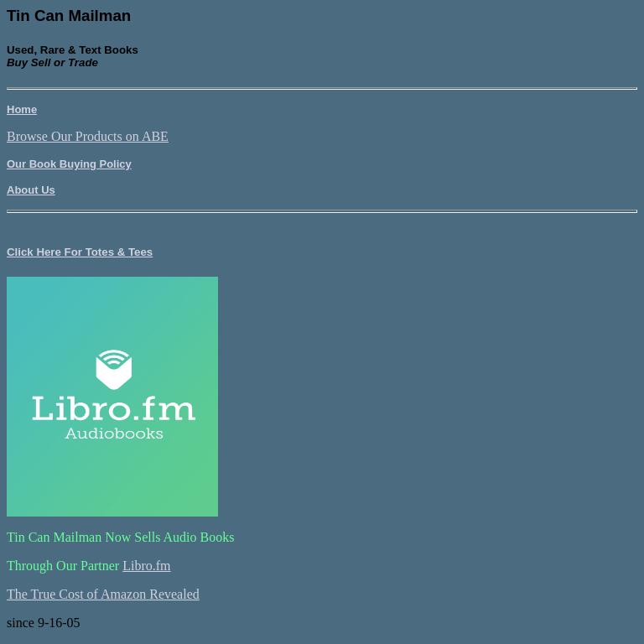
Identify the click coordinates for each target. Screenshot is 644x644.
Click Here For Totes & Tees (80, 252)
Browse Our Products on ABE (88, 136)
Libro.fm (146, 566)
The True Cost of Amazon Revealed (103, 594)
